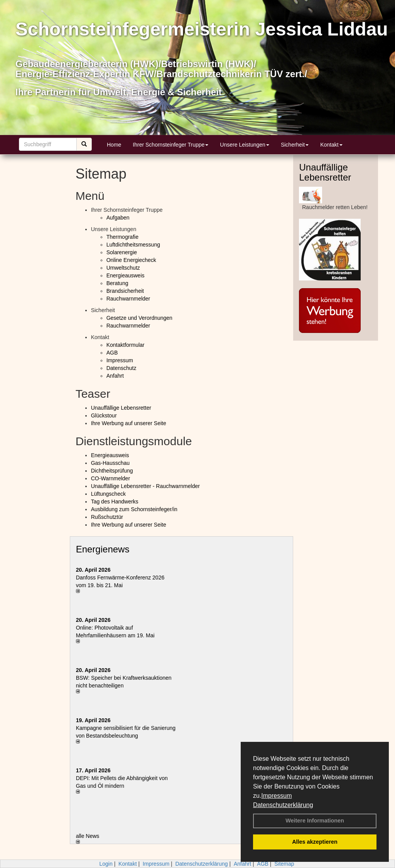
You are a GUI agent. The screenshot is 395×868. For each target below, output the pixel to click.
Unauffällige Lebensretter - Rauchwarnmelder (145, 486)
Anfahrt (115, 376)
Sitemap (284, 864)
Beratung (117, 283)
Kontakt (331, 145)
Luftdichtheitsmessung (133, 245)
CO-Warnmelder (111, 478)
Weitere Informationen (315, 821)
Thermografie (122, 237)
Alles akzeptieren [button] (315, 842)
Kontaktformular (126, 345)
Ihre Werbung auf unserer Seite (129, 423)
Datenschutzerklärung (283, 805)
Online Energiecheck (131, 260)
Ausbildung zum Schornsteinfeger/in (134, 509)
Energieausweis (126, 275)
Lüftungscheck (108, 494)
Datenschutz (122, 368)
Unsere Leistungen (245, 145)
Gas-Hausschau (110, 463)
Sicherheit (295, 145)
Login (106, 864)
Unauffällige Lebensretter (121, 408)
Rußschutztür (107, 517)
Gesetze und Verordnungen (139, 318)
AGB (112, 353)
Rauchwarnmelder (128, 299)
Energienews (103, 549)
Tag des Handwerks (115, 502)
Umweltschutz (123, 268)
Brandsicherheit (125, 291)
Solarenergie (122, 252)
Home (114, 145)
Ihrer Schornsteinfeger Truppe (170, 145)
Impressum (276, 796)
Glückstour (104, 415)
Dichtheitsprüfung (112, 471)
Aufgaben (118, 218)
